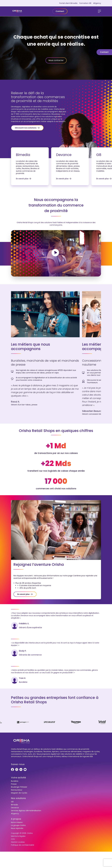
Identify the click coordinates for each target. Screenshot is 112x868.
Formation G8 (85, 3)
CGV (13, 839)
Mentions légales (18, 836)
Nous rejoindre (17, 828)
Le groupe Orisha (18, 825)
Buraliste (15, 781)
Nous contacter (56, 60)
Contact (60, 11)
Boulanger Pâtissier (19, 787)
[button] (27, 128)
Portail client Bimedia (68, 3)
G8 (12, 802)
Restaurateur (17, 790)
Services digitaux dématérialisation (26, 811)
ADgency (97, 3)
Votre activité (18, 778)
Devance (15, 808)
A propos (16, 819)
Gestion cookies (18, 842)
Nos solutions (18, 798)
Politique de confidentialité (23, 845)
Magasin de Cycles (19, 793)
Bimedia (14, 805)
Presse (14, 784)
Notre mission (17, 822)
